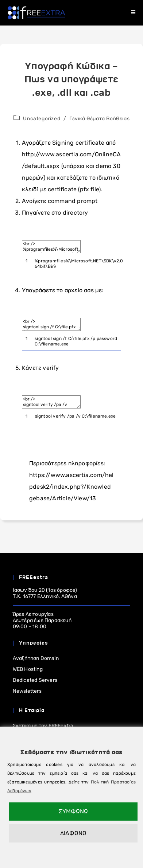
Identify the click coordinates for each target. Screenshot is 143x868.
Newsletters (27, 691)
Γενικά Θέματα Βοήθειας (99, 119)
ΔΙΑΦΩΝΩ (73, 833)
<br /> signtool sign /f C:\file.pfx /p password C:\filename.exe (51, 324)
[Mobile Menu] (133, 13)
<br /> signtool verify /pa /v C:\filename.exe (51, 402)
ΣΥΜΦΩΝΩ (73, 811)
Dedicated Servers (35, 680)
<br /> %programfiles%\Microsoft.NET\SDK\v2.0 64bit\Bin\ (51, 247)
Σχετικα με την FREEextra (43, 726)
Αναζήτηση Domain (36, 658)
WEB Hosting (28, 669)
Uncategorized (42, 119)
